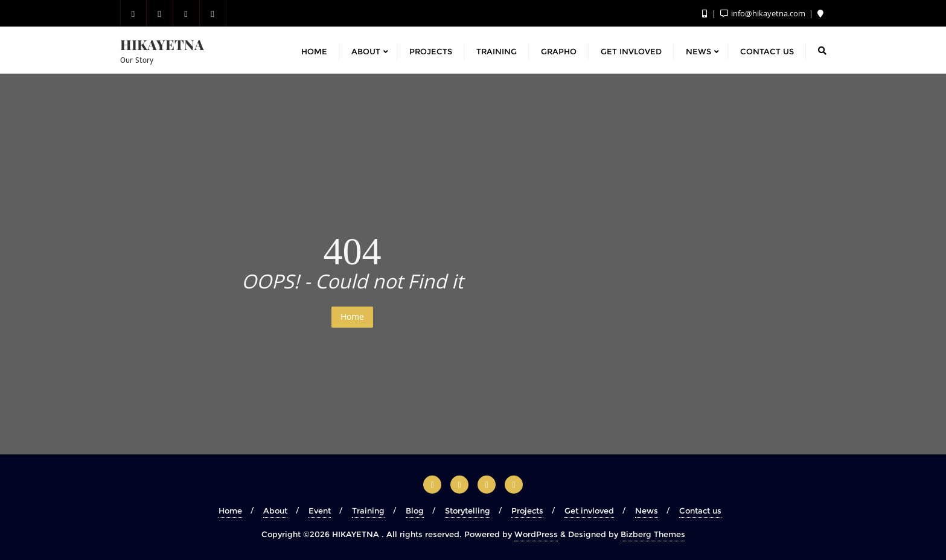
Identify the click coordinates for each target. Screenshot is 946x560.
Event (320, 511)
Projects (527, 511)
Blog (415, 511)
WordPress (536, 534)
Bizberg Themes (653, 534)
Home (352, 317)
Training (368, 511)
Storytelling (468, 511)
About (275, 511)
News (647, 511)
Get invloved (589, 511)
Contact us (700, 511)
